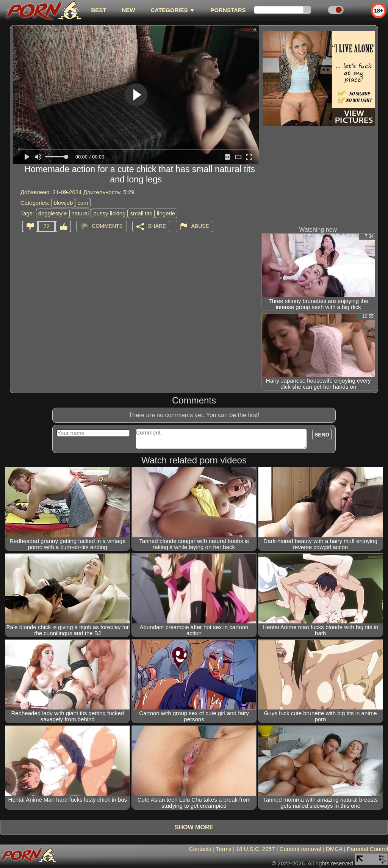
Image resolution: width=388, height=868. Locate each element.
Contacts (200, 849)
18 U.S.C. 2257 (256, 849)
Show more (194, 827)
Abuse (200, 226)
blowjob (63, 203)
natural (80, 213)
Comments (107, 226)
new (128, 10)
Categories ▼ (173, 10)
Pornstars (228, 10)
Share (157, 226)
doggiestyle (53, 213)
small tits (141, 213)
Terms (224, 849)
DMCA (334, 849)
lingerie (166, 213)
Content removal (300, 849)
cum (83, 203)
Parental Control (368, 849)
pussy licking (109, 213)
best (99, 10)
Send (322, 435)
